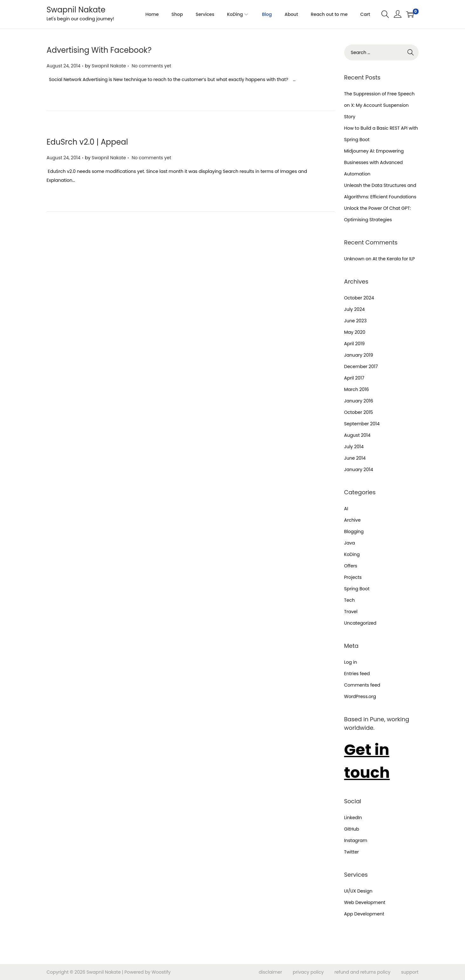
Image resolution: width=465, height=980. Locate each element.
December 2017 (361, 367)
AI (346, 509)
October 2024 (359, 298)
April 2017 (354, 378)
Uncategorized (360, 623)
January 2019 (359, 355)
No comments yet (151, 66)
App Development (364, 914)
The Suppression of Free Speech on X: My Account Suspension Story (380, 105)
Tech (350, 600)
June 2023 (356, 321)
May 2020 (355, 332)
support (410, 972)
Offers (351, 566)
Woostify (161, 972)
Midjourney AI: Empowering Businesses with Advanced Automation (374, 162)
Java (350, 543)
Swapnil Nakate (76, 10)
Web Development (365, 902)
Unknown (354, 259)
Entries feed (357, 674)
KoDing (352, 554)
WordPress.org (360, 696)
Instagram (356, 840)
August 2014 (357, 435)
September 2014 (362, 424)
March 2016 (357, 389)
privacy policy (308, 972)
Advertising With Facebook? (99, 50)
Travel (351, 612)
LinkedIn (353, 818)
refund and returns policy (362, 972)
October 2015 (359, 412)
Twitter (352, 852)
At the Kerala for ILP (394, 259)
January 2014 (359, 469)
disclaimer (270, 972)
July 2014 (354, 447)
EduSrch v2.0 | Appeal (87, 142)
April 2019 (355, 344)
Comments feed (362, 685)
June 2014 (355, 458)
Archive (352, 520)
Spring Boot (357, 589)
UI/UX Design (358, 891)
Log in (351, 662)
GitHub (352, 829)
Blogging (354, 531)
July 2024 (355, 309)
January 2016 (359, 401)
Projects (353, 577)
